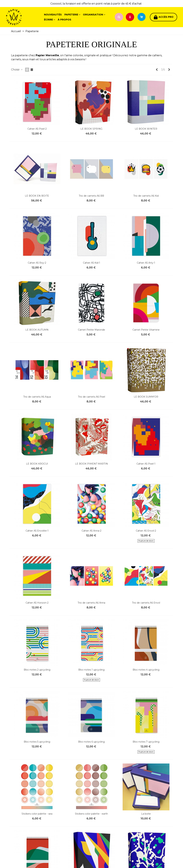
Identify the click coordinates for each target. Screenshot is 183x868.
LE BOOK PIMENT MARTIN (91, 464)
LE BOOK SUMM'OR (146, 397)
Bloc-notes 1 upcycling (91, 670)
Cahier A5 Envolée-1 (37, 531)
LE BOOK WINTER (146, 129)
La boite (146, 814)
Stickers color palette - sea (37, 814)
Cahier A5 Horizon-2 (37, 603)
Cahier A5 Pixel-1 (146, 464)
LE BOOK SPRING (91, 129)
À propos (64, 20)
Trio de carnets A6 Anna (91, 603)
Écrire (48, 20)
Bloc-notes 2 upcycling (37, 670)
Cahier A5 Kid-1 (91, 263)
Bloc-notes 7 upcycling (146, 742)
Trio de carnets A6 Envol (146, 603)
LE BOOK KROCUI (37, 464)
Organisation (93, 15)
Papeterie (71, 15)
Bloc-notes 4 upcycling (146, 670)
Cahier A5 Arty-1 (146, 263)
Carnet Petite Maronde (91, 330)
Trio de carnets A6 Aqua (37, 397)
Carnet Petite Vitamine (146, 330)
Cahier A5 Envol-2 (146, 531)
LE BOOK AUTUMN (37, 330)
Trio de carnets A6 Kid (146, 196)
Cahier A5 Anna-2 (91, 531)
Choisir (17, 70)
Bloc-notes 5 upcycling (37, 742)
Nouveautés (53, 15)
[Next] (169, 70)
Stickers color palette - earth (91, 814)
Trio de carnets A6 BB (91, 196)
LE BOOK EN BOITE (37, 196)
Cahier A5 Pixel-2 (37, 129)
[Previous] (157, 70)
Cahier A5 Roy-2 (37, 263)
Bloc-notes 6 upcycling (91, 742)
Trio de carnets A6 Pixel (91, 397)
